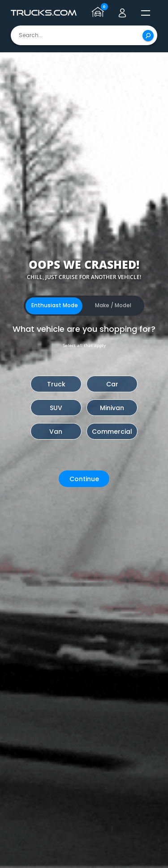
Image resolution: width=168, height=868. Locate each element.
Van (56, 432)
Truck (56, 384)
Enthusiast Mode (55, 305)
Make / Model (113, 305)
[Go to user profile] (122, 13)
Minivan (112, 408)
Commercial (112, 432)
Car (112, 384)
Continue (84, 479)
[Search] (148, 36)
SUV (56, 408)
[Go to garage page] (99, 13)
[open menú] (146, 13)
